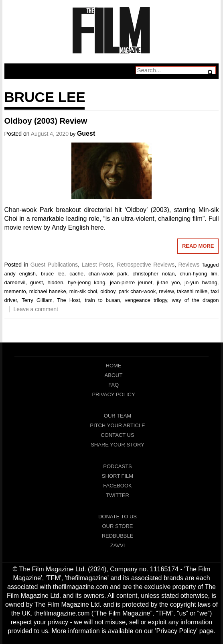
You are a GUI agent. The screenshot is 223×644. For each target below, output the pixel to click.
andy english (20, 274)
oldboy (108, 291)
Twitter (118, 495)
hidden (55, 282)
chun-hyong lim (199, 274)
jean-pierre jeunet (131, 282)
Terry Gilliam (37, 300)
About (114, 375)
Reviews (189, 265)
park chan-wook (137, 291)
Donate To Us (118, 517)
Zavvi (118, 545)
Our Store (117, 526)
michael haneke (48, 291)
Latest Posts (97, 265)
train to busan (102, 300)
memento (15, 291)
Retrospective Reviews (146, 265)
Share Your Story (118, 445)
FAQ (114, 385)
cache (76, 274)
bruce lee (53, 274)
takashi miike (192, 291)
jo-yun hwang (201, 282)
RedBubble (118, 536)
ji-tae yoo (168, 282)
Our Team (118, 416)
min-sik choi (83, 291)
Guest (86, 133)
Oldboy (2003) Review (46, 121)
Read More (198, 246)
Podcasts (118, 466)
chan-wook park (108, 274)
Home (114, 366)
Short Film (118, 476)
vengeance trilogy (146, 300)
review (166, 291)
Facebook (118, 486)
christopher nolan (153, 274)
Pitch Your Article (118, 425)
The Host (68, 300)
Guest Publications (54, 265)
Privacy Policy (113, 394)
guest (36, 282)
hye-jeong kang (86, 282)
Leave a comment (36, 309)
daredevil (15, 282)
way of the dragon (195, 300)
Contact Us (117, 435)
